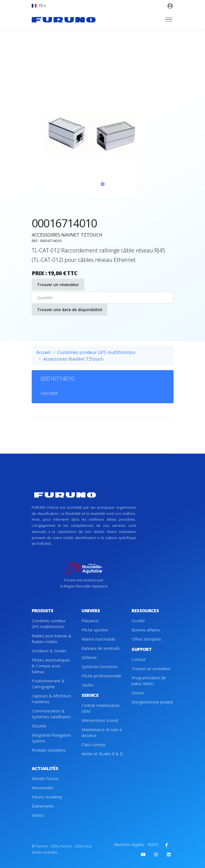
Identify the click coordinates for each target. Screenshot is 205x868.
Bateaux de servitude (101, 648)
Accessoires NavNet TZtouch (73, 359)
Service (138, 693)
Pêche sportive (95, 630)
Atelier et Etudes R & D (102, 754)
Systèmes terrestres (100, 667)
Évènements (43, 806)
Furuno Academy (47, 797)
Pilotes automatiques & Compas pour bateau (51, 666)
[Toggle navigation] (169, 19)
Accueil (43, 352)
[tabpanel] (103, 134)
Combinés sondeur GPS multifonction (96, 352)
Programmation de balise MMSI (149, 681)
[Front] (64, 19)
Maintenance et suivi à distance (102, 732)
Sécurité (39, 726)
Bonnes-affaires (146, 630)
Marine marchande (98, 639)
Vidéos (38, 815)
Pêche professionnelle (101, 676)
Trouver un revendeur (58, 285)
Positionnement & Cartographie (48, 684)
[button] (39, 6)
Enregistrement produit (152, 702)
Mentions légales (129, 844)
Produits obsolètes (49, 750)
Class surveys (94, 745)
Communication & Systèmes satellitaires (51, 714)
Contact (139, 659)
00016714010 (57, 379)
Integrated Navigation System (51, 738)
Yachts (87, 685)
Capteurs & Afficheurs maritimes (51, 699)
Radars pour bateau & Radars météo (52, 639)
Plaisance (90, 621)
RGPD (153, 844)
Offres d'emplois (146, 639)
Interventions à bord (100, 720)
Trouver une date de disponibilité (70, 310)
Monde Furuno (45, 779)
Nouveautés (43, 788)
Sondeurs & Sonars (49, 651)
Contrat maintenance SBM (101, 708)
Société (138, 621)
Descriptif (49, 393)
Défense (89, 657)
